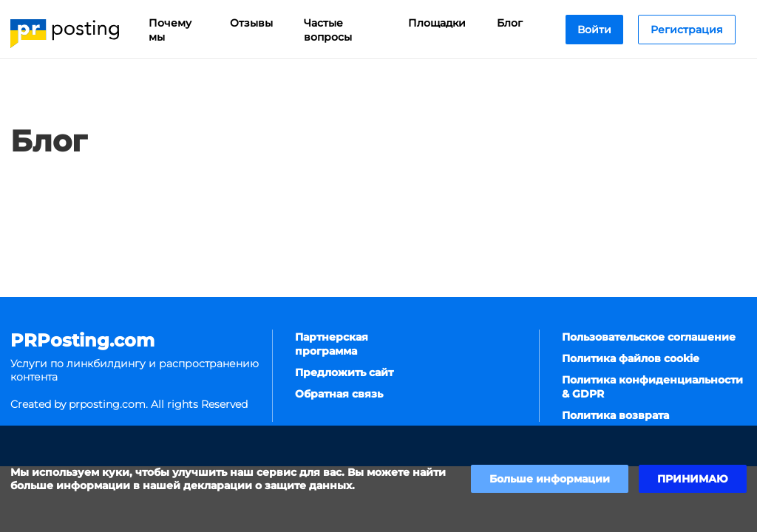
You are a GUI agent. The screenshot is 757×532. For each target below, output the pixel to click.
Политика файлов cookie (631, 358)
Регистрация (687, 30)
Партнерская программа (332, 344)
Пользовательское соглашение (649, 337)
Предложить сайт (344, 372)
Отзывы (251, 23)
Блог (510, 23)
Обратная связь (339, 394)
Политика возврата (615, 415)
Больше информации (550, 479)
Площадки (437, 23)
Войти (594, 30)
